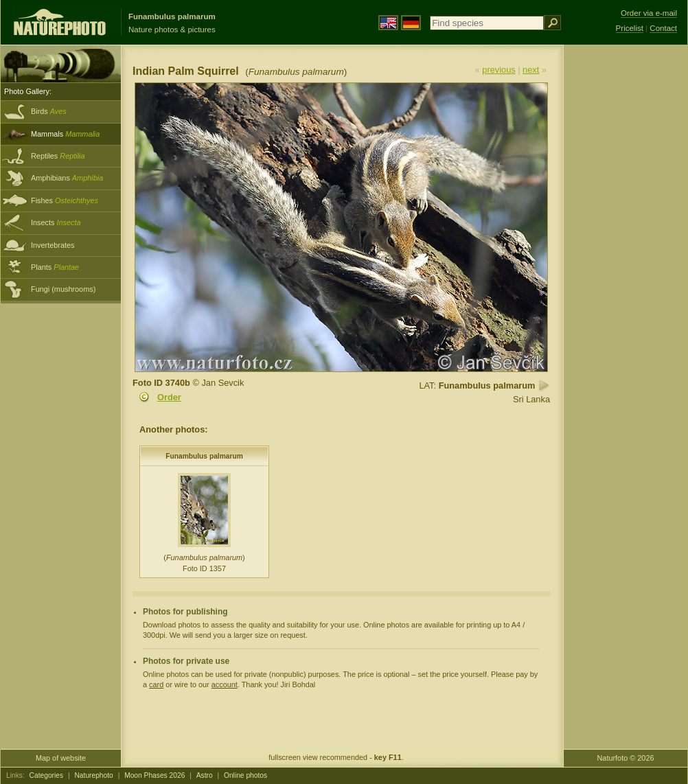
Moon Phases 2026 (154, 775)
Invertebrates (53, 245)
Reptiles (58, 156)
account (225, 684)
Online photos (245, 775)
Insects (56, 222)
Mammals (65, 134)
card (156, 684)
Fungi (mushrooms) (63, 289)
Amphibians (67, 178)
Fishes (65, 200)
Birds (49, 111)
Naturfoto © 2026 (626, 758)
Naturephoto (93, 775)
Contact (663, 28)
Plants (55, 267)
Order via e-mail (649, 13)
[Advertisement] (626, 264)
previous (498, 70)
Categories (47, 775)
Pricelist (630, 28)
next (531, 70)
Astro (205, 775)
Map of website (61, 758)
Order (169, 397)
